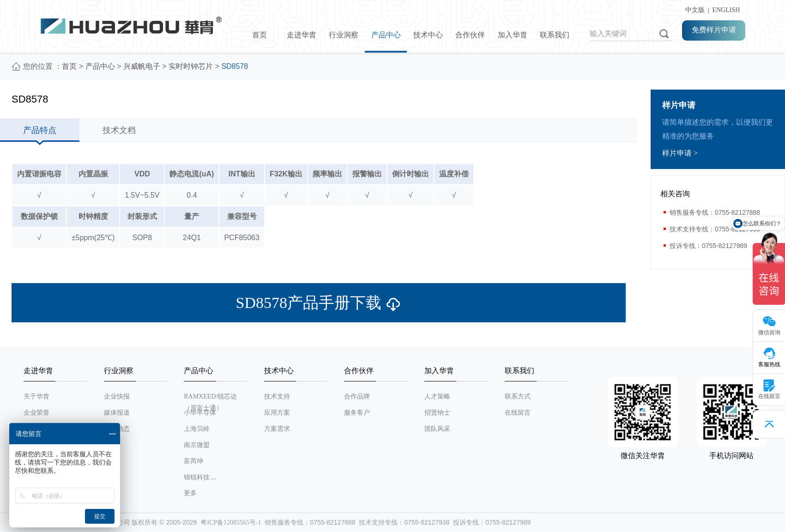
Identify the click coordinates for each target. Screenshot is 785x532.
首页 (260, 35)
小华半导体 (200, 413)
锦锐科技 (197, 477)
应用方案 (277, 413)
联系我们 (555, 35)
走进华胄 (302, 35)
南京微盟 (197, 445)
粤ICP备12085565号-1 (231, 523)
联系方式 (518, 396)
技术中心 (428, 35)
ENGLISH (726, 10)
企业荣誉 (36, 413)
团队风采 (437, 429)
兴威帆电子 (142, 66)
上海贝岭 (197, 429)
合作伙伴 (470, 35)
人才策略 (437, 396)
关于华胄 (36, 396)
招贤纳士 (437, 413)
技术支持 (277, 396)
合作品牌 (357, 396)
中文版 (693, 10)
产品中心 (386, 35)
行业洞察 (344, 35)
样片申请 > (680, 153)
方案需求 (277, 429)
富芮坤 (193, 461)
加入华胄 (513, 35)
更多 (190, 493)
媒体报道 (117, 413)
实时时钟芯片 (191, 66)
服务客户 (357, 413)
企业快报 (117, 396)
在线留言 (518, 413)
